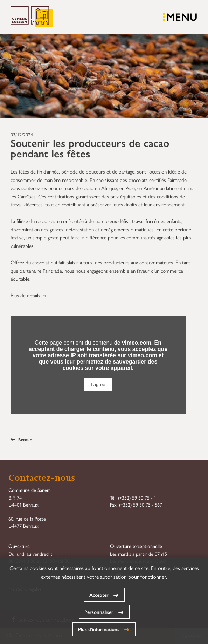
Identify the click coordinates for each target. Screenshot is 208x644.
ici (44, 295)
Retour (21, 439)
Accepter (99, 595)
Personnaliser (99, 612)
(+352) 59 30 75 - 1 (137, 497)
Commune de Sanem (32, 17)
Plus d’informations (99, 629)
